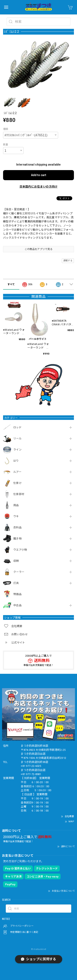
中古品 (17, 605)
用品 (16, 505)
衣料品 (17, 527)
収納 (16, 561)
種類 (6, 129)
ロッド (17, 427)
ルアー (17, 472)
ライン (17, 450)
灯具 (16, 583)
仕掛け (17, 483)
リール (17, 439)
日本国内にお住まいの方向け (39, 187)
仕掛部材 (19, 494)
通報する (68, 261)
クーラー (19, 572)
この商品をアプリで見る (38, 249)
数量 (6, 145)
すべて (11, 284)
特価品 (17, 594)
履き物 (17, 539)
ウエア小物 (20, 550)
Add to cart (39, 175)
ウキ (16, 516)
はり (16, 461)
